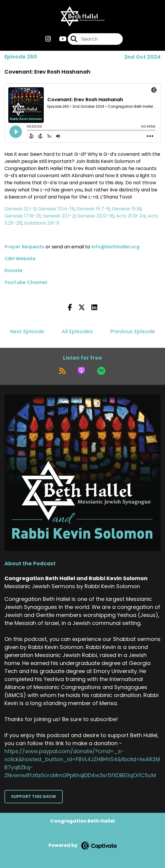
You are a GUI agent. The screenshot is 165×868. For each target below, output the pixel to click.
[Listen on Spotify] (101, 371)
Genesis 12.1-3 (20, 209)
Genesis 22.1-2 (59, 216)
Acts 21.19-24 (131, 216)
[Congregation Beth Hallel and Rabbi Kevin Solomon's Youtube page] (59, 39)
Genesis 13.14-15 (56, 209)
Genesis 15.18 (126, 209)
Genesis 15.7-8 (93, 209)
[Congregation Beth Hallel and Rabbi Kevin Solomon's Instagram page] (48, 39)
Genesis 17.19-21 (22, 216)
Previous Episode (133, 331)
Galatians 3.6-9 (42, 223)
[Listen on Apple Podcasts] (81, 371)
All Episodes (77, 331)
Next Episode (27, 331)
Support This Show (34, 796)
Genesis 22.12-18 (95, 216)
